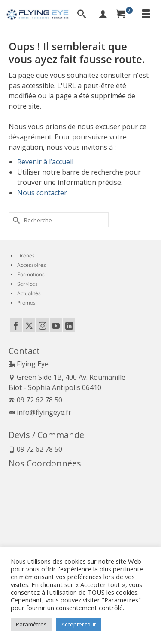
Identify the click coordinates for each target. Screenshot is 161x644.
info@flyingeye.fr (40, 412)
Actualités (29, 293)
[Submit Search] (15, 220)
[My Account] (103, 15)
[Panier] (125, 15)
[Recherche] (82, 15)
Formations (31, 274)
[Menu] (146, 15)
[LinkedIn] (69, 325)
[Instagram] (43, 325)
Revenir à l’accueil (45, 162)
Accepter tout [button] (79, 624)
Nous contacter (42, 193)
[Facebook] (16, 325)
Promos (26, 303)
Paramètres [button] (31, 624)
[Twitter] (29, 325)
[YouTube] (56, 325)
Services (27, 284)
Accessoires (32, 265)
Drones (26, 255)
